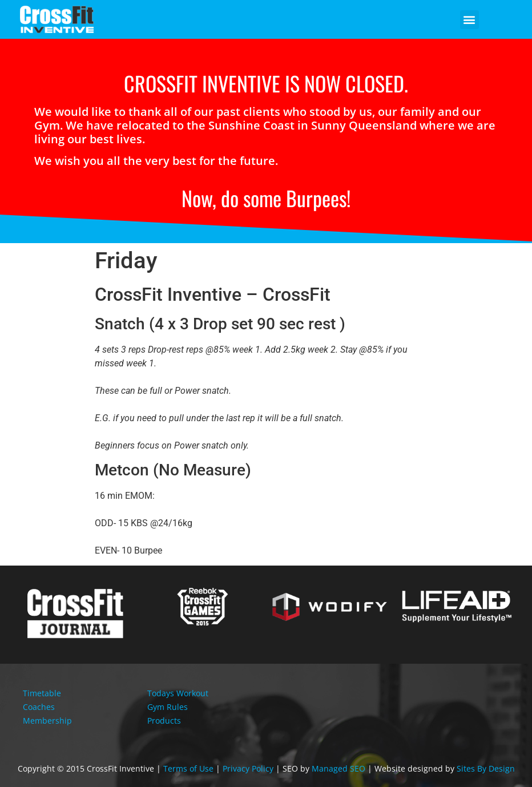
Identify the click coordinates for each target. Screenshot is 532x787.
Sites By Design (486, 768)
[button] (469, 20)
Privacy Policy (248, 768)
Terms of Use (188, 768)
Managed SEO (338, 768)
